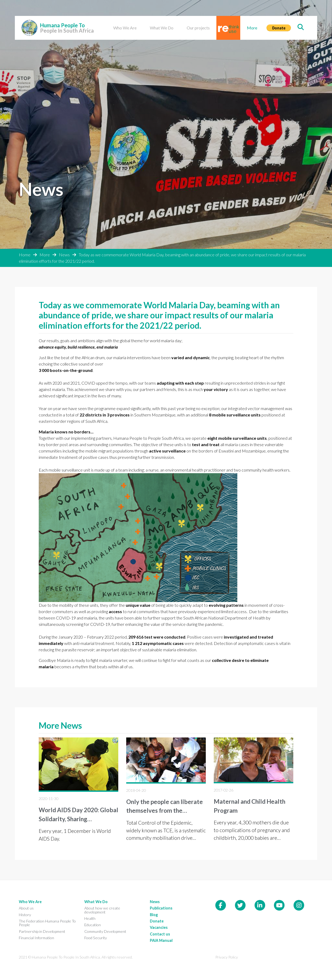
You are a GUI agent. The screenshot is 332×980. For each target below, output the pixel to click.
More (252, 28)
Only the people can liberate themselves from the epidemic (165, 811)
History (25, 915)
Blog (154, 915)
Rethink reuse (223, 22)
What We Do (162, 28)
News (64, 255)
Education (93, 925)
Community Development (105, 931)
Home (25, 255)
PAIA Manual (161, 940)
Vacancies (159, 927)
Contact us (160, 934)
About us (26, 908)
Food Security (96, 938)
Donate (273, 19)
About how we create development (102, 910)
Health (90, 918)
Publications (161, 908)
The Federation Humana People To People (47, 923)
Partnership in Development (42, 931)
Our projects (198, 28)
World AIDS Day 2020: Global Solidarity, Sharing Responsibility (78, 819)
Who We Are (125, 28)
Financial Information (36, 938)
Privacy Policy (227, 957)
